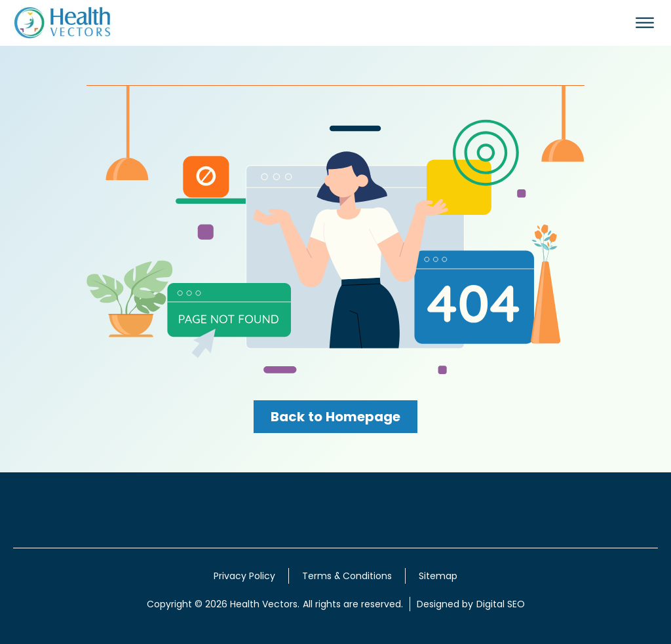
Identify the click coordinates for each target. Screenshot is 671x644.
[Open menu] (645, 23)
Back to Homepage (335, 417)
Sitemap (438, 576)
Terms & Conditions (347, 576)
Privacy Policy (244, 576)
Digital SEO (501, 604)
